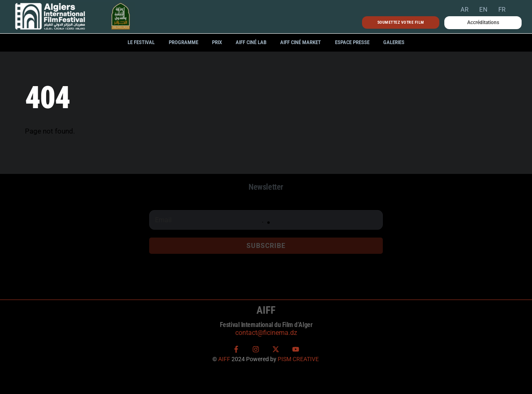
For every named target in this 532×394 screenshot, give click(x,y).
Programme (183, 42)
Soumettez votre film (401, 22)
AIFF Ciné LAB (251, 42)
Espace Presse (352, 42)
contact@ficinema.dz (266, 333)
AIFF (224, 359)
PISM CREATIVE (298, 359)
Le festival (141, 42)
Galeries (394, 42)
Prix (217, 42)
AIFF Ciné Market (300, 42)
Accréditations (483, 22)
